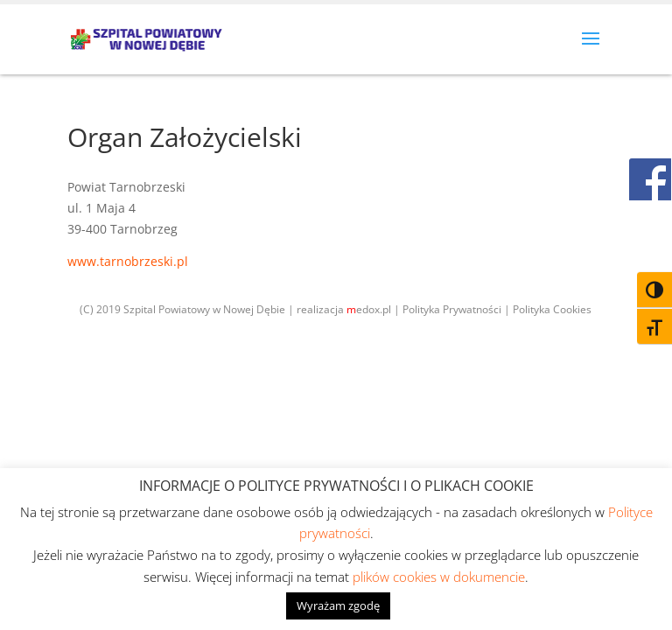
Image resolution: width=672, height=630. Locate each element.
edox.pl (369, 309)
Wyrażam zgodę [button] (338, 605)
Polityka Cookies (552, 309)
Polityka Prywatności (452, 309)
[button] (591, 50)
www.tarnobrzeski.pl (128, 261)
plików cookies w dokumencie (439, 577)
